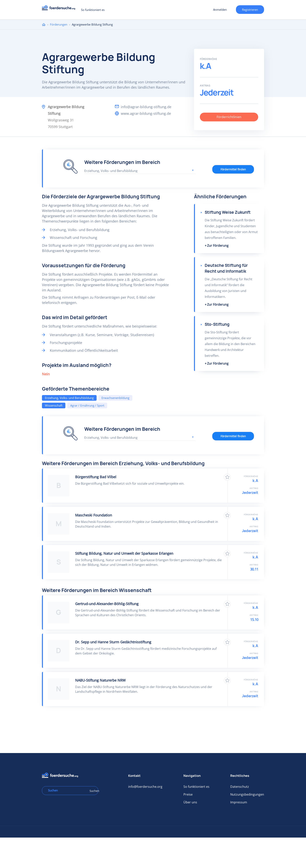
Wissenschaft (54, 405)
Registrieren (250, 10)
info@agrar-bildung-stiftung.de (146, 107)
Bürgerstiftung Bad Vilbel (96, 477)
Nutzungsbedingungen (247, 794)
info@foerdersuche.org (145, 787)
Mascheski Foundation (94, 515)
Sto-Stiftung (217, 324)
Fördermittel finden (233, 169)
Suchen (93, 791)
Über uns (190, 802)
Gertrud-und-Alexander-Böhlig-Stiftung (107, 604)
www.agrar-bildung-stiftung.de (146, 113)
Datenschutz (240, 787)
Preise (188, 794)
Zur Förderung (218, 246)
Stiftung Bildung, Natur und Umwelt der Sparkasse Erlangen (124, 553)
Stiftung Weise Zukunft (228, 212)
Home (44, 24)
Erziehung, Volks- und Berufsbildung (69, 398)
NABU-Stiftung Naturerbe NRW (100, 680)
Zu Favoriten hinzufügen (227, 477)
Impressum (239, 802)
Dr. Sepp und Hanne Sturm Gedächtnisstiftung (113, 642)
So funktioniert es (93, 10)
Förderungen (59, 24)
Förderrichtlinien (229, 117)
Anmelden (220, 10)
